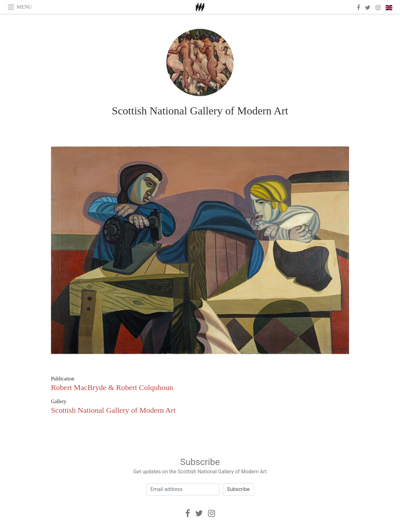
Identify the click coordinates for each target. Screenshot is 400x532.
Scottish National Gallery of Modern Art (200, 111)
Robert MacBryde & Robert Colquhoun (112, 387)
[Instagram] (212, 513)
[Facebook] (188, 513)
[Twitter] (199, 513)
